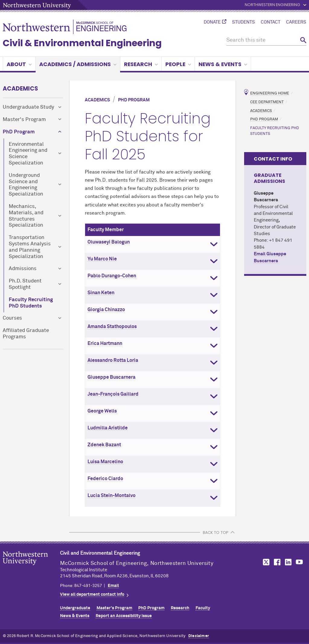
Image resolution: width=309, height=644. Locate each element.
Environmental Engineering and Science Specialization (28, 154)
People (178, 64)
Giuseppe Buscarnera (111, 377)
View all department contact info (92, 595)
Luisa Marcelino (106, 462)
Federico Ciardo (105, 479)
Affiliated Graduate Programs (26, 334)
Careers (296, 22)
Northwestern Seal (31, 568)
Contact (271, 22)
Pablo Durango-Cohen (112, 276)
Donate (212, 22)
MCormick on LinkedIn (288, 562)
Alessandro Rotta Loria (113, 360)
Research (141, 64)
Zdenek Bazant (104, 445)
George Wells (102, 411)
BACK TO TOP (215, 532)
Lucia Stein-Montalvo (111, 496)
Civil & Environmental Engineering (82, 43)
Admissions (23, 269)
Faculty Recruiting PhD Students (31, 303)
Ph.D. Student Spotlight (25, 284)
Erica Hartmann (105, 343)
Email (113, 586)
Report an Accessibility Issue (124, 616)
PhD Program (19, 132)
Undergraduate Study (28, 107)
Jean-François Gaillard (113, 394)
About (19, 64)
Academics (20, 89)
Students (244, 22)
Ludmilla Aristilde (108, 428)
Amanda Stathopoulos (112, 327)
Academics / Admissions (78, 64)
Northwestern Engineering (272, 5)
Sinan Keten (101, 293)
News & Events (223, 64)
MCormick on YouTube (299, 562)
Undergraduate (75, 608)
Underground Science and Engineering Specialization (26, 185)
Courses (12, 318)
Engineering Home (270, 93)
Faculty (203, 608)
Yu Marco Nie (102, 259)
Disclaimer (199, 636)
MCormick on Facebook (276, 562)
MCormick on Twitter (265, 562)
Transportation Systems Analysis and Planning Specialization (30, 247)
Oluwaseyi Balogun (109, 242)
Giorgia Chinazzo (106, 310)
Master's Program (24, 120)
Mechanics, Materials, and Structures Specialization (26, 216)
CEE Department (267, 102)
